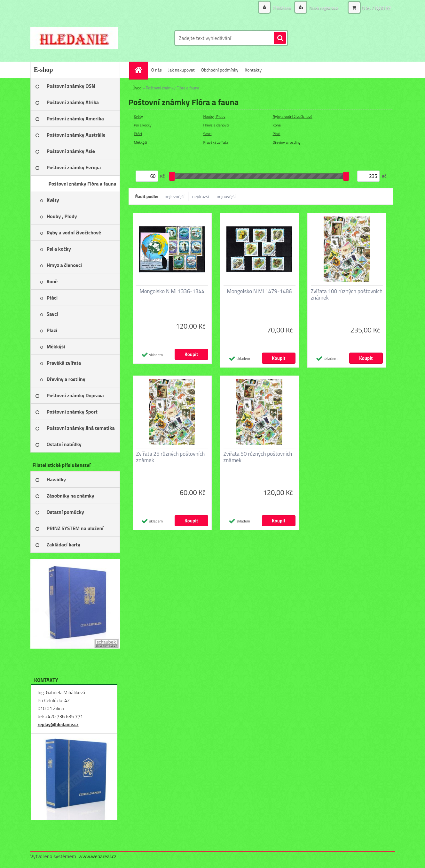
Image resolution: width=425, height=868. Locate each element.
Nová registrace (323, 8)
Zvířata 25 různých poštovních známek (171, 457)
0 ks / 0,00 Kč (376, 8)
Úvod (137, 88)
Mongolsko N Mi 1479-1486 (259, 291)
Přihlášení (282, 8)
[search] (280, 38)
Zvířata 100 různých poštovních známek (347, 294)
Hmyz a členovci (216, 125)
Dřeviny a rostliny (287, 142)
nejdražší (201, 196)
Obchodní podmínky (220, 70)
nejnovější (226, 196)
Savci (208, 134)
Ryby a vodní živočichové (293, 116)
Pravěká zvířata (216, 142)
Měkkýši (141, 142)
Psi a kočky (143, 125)
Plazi (277, 134)
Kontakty (253, 70)
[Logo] (74, 38)
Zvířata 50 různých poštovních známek (258, 457)
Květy (138, 116)
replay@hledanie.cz (58, 724)
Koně (277, 125)
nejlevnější (175, 196)
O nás (157, 70)
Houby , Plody (214, 116)
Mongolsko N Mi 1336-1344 (172, 291)
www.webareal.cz (97, 856)
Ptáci (138, 134)
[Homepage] (141, 70)
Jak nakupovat (181, 70)
